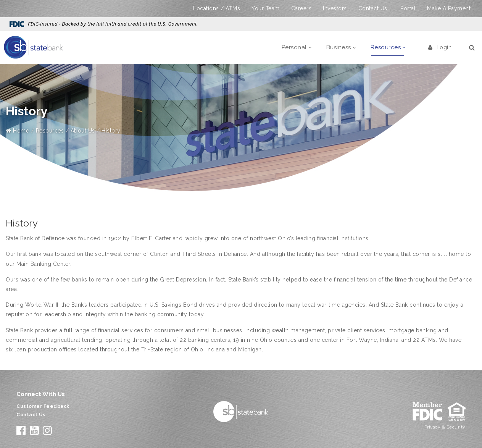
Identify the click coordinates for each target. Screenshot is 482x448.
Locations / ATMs (217, 8)
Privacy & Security (445, 427)
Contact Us (373, 8)
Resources (50, 131)
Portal (408, 8)
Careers (301, 8)
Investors (335, 8)
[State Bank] (34, 47)
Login (440, 47)
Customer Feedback (43, 406)
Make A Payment (449, 8)
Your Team (266, 8)
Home (18, 131)
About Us (83, 131)
